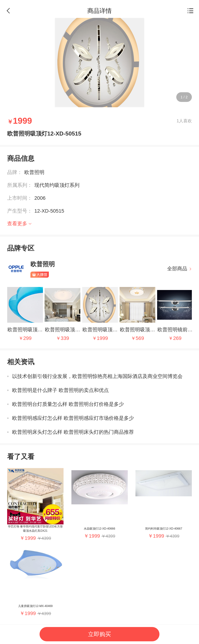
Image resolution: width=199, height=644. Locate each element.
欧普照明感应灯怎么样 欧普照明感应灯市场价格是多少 (73, 418)
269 (177, 338)
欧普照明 (34, 172)
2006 (40, 198)
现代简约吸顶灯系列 (57, 185)
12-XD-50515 (49, 211)
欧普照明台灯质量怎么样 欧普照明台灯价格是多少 (68, 404)
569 (140, 338)
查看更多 (17, 224)
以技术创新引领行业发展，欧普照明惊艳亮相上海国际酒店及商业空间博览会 (97, 376)
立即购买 (99, 634)
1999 (102, 338)
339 (65, 338)
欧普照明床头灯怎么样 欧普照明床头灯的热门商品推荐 (73, 432)
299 (27, 338)
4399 (46, 538)
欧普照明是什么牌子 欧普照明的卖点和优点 (60, 390)
